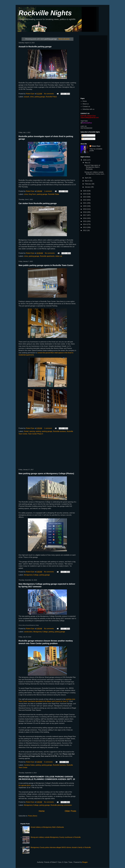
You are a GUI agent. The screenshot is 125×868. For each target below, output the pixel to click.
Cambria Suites (29, 765)
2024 (85, 194)
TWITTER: (84, 121)
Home (42, 811)
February (88, 184)
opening (32, 431)
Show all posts (64, 39)
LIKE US (84, 126)
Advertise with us (88, 109)
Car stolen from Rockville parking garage (38, 203)
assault (27, 97)
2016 (85, 218)
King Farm (32, 194)
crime (32, 97)
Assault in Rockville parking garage (35, 47)
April (87, 178)
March (87, 181)
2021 (85, 203)
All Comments (87, 139)
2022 (85, 200)
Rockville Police (51, 97)
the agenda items (25, 785)
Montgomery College (31, 575)
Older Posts (70, 811)
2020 (85, 206)
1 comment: (48, 191)
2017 (85, 215)
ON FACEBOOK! (86, 128)
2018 (85, 212)
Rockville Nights (45, 13)
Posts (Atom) (33, 816)
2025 (85, 191)
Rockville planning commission (61, 805)
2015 (85, 221)
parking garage (40, 97)
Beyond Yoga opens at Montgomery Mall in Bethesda (92, 167)
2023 (85, 197)
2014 (85, 224)
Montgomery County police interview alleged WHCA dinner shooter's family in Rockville (61, 847)
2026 (85, 160)
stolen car (59, 256)
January (88, 187)
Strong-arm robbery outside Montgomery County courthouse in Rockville (56, 837)
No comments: (49, 94)
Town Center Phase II (36, 434)
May (87, 163)
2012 (85, 230)
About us (86, 104)
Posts (85, 135)
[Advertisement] (47, 115)
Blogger (85, 862)
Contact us (86, 106)
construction (28, 632)
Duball (26, 431)
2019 (85, 209)
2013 (85, 227)
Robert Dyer (96, 146)
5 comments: (49, 762)
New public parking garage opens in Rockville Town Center (46, 265)
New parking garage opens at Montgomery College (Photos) (46, 473)
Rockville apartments (47, 256)
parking (38, 431)
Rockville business (59, 431)
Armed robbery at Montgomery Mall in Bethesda (47, 827)
